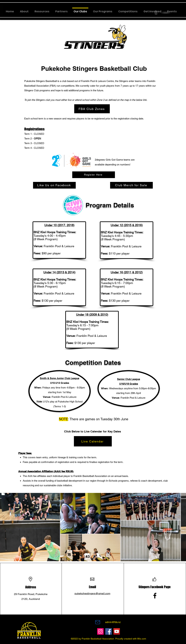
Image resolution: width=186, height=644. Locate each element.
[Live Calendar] (93, 441)
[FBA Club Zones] (92, 109)
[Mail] (98, 622)
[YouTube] (117, 631)
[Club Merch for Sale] (131, 185)
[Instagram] (100, 631)
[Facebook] (155, 596)
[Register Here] (94, 175)
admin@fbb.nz (113, 622)
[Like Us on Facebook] (54, 185)
